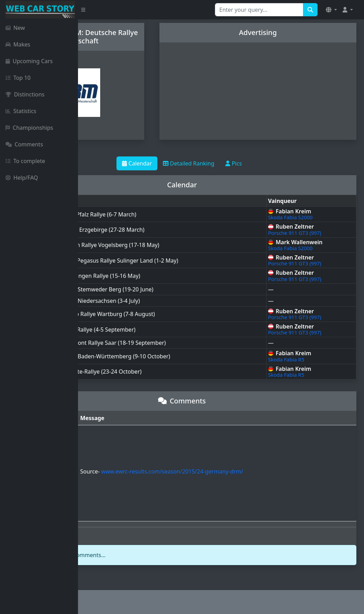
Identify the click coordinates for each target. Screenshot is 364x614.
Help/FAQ (22, 178)
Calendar (176, 163)
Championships (29, 128)
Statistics (21, 111)
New (15, 28)
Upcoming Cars (29, 61)
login (124, 555)
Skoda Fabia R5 (307, 359)
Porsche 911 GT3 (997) (316, 233)
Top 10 (18, 78)
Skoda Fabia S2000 (311, 217)
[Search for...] (259, 10)
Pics (273, 163)
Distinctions (25, 94)
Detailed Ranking (228, 163)
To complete (25, 161)
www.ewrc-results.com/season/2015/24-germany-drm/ (235, 471)
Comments (24, 144)
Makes (18, 44)
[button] (331, 10)
